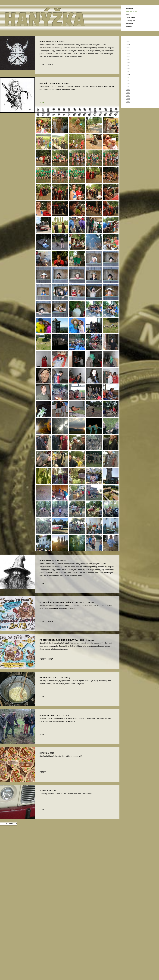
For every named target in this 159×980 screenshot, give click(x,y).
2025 (128, 42)
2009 (128, 90)
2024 (128, 45)
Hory (128, 15)
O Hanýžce (131, 20)
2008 (128, 93)
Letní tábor (131, 18)
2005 (128, 102)
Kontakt (129, 26)
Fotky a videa (132, 12)
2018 (128, 63)
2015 (128, 72)
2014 (128, 75)
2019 (128, 60)
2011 (128, 84)
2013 (128, 78)
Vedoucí (129, 23)
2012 (128, 81)
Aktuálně (130, 9)
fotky (43, 65)
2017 (128, 66)
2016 (128, 69)
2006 (128, 99)
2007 (128, 96)
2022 (128, 51)
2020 (128, 57)
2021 (128, 54)
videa (50, 65)
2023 (128, 48)
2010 (128, 87)
